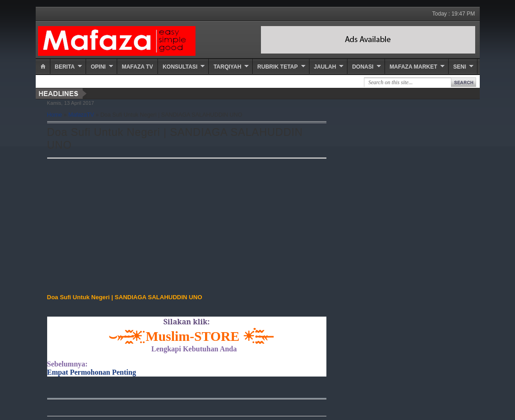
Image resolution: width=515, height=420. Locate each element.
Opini (98, 67)
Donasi (363, 67)
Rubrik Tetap (277, 67)
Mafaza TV (137, 67)
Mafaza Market (413, 67)
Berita (65, 67)
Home (55, 115)
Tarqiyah (227, 67)
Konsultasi (180, 67)
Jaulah (325, 67)
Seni (460, 67)
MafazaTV (81, 115)
